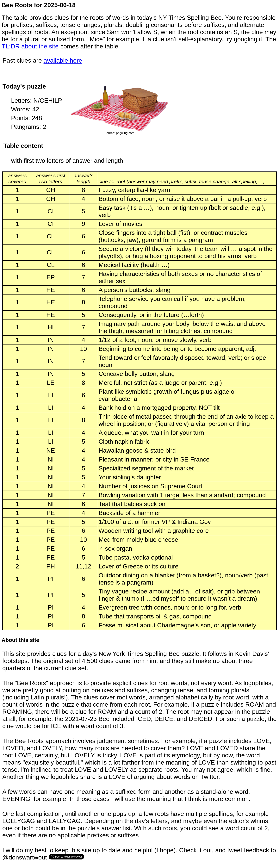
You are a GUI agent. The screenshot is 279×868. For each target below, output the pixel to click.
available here (63, 60)
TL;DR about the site (30, 46)
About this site (20, 640)
